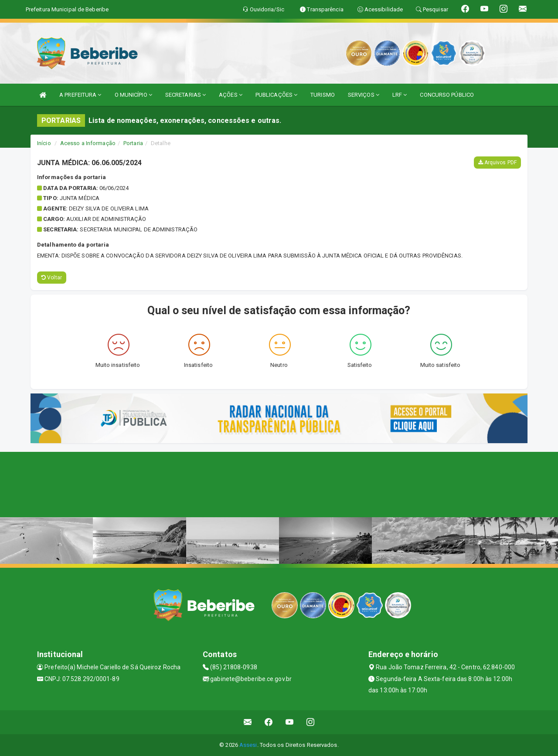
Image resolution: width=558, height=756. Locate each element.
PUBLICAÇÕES (276, 95)
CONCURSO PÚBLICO (447, 95)
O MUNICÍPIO (133, 95)
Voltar (52, 278)
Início (44, 143)
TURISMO (323, 95)
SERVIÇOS (364, 95)
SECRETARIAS (185, 95)
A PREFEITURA (80, 95)
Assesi (248, 745)
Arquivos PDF (497, 163)
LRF (400, 95)
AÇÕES (231, 95)
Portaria (133, 143)
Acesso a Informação (88, 143)
